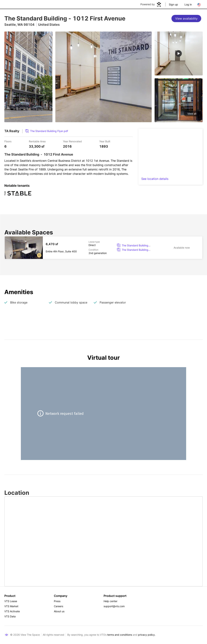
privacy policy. (147, 635)
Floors (8, 141)
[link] (47, 131)
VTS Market (11, 606)
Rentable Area (37, 141)
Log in (188, 4)
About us (59, 611)
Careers (59, 606)
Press (57, 601)
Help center (110, 601)
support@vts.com (114, 606)
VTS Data (10, 616)
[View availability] (186, 18)
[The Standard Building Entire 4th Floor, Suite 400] (103, 248)
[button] (39, 255)
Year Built (105, 141)
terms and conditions (120, 635)
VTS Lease (11, 601)
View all (192, 114)
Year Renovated (72, 141)
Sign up (173, 4)
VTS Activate (12, 611)
